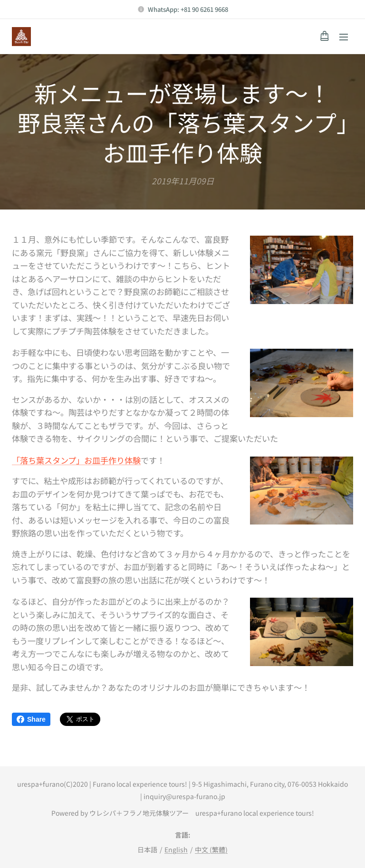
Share (31, 719)
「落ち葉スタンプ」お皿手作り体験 (76, 460)
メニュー (344, 37)
